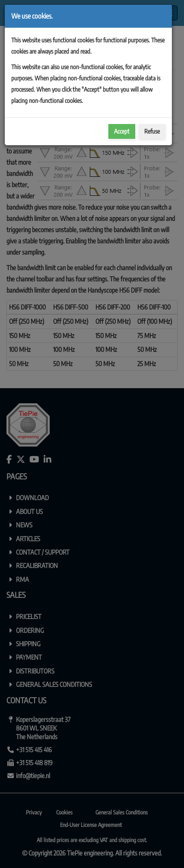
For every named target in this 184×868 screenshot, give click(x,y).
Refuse (152, 131)
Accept (122, 131)
